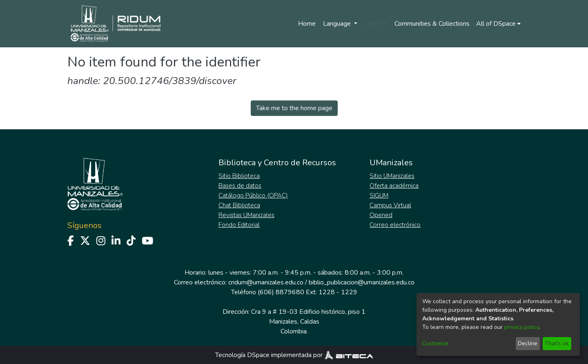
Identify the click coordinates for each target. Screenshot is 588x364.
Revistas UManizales (246, 215)
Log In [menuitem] (373, 24)
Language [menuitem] (338, 24)
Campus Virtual (390, 205)
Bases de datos (240, 186)
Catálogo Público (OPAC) (253, 195)
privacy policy (522, 327)
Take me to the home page (294, 108)
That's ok (557, 343)
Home (307, 24)
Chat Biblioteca (239, 205)
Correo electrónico (395, 225)
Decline (528, 343)
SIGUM (379, 195)
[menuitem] (498, 24)
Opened (381, 215)
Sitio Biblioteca (239, 176)
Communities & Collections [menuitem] (432, 24)
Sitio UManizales (392, 176)
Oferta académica (394, 186)
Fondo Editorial (239, 225)
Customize (435, 343)
